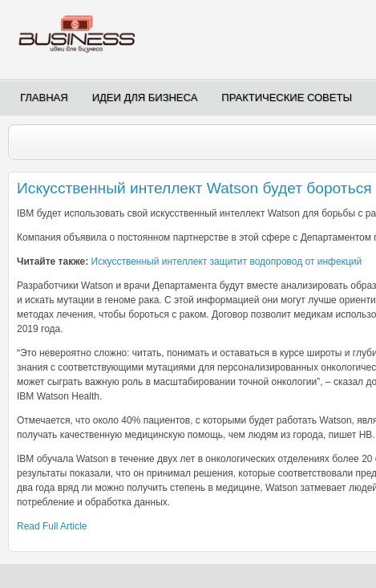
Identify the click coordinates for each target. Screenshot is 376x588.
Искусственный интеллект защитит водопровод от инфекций (227, 262)
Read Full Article (52, 526)
